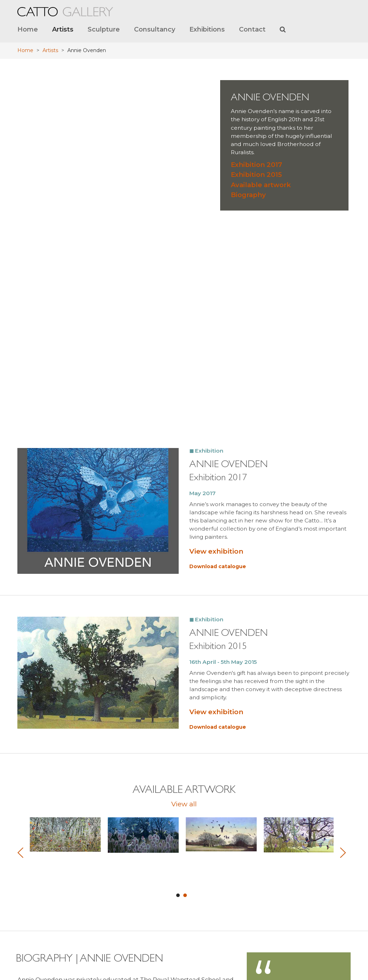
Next (342, 494)
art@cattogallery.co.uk (307, 853)
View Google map (122, 960)
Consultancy (155, 29)
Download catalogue (218, 208)
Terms (196, 936)
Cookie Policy (203, 961)
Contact (252, 29)
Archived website (207, 927)
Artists (63, 29)
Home (28, 29)
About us (199, 919)
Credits (196, 953)
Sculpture (104, 29)
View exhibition (216, 193)
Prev (21, 494)
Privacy (197, 944)
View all (184, 445)
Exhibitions (207, 29)
